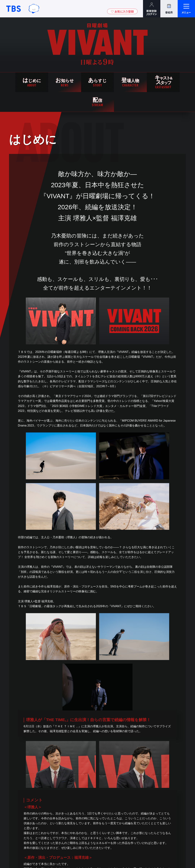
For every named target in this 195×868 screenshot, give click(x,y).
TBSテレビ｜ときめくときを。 (14, 9)
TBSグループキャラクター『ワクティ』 (34, 9)
